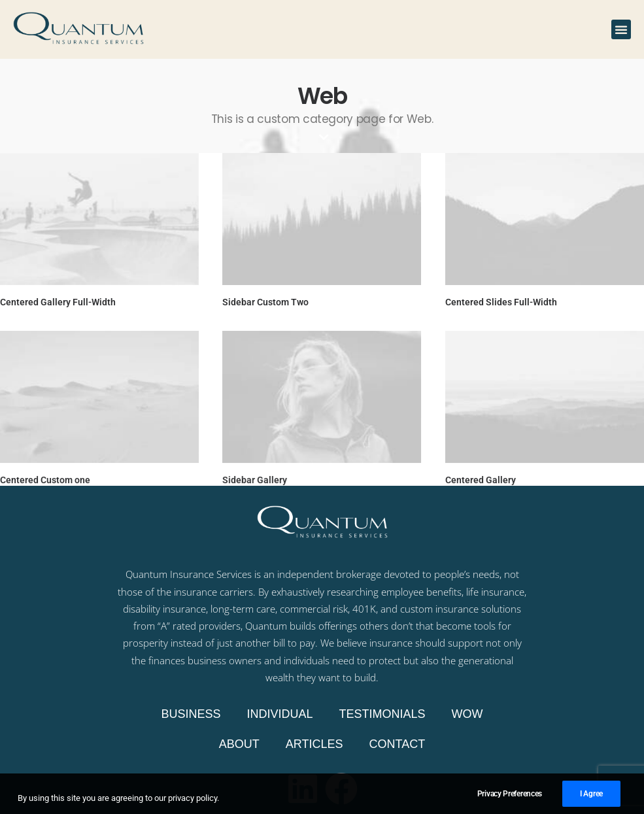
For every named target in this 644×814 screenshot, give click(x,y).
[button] (621, 29)
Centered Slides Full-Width (500, 302)
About (239, 744)
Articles (314, 744)
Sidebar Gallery (254, 479)
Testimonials (382, 714)
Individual (280, 714)
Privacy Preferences (510, 802)
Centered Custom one (45, 479)
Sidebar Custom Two (265, 302)
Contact (398, 744)
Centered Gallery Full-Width (58, 302)
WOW (467, 714)
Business (191, 714)
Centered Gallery (479, 479)
